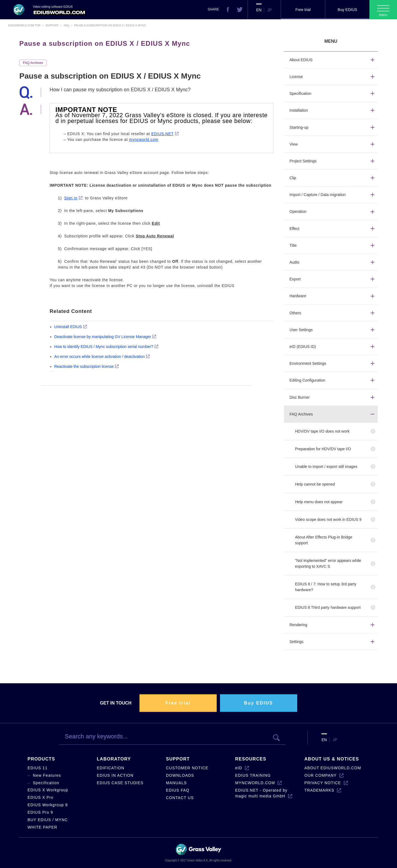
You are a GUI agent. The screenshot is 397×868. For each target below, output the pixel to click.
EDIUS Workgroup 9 (48, 805)
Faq (66, 26)
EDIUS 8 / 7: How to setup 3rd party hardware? (326, 587)
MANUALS (176, 783)
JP (270, 10)
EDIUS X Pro (41, 797)
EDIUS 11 (38, 768)
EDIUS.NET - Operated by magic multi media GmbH (261, 793)
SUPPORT (178, 759)
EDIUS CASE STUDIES (120, 783)
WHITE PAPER (42, 827)
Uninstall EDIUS (68, 327)
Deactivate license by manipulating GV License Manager (103, 337)
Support (52, 26)
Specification (46, 783)
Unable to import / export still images (326, 467)
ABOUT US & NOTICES (332, 759)
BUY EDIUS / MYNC (48, 820)
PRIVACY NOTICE (323, 783)
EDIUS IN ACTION (115, 775)
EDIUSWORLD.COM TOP (24, 26)
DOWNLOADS (180, 775)
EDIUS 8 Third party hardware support (328, 607)
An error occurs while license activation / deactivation (100, 357)
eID (239, 768)
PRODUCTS (41, 759)
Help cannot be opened (315, 484)
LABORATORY (114, 759)
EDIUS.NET (163, 134)
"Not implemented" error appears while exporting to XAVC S (328, 563)
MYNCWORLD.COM (255, 783)
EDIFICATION (111, 768)
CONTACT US (180, 798)
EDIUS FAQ (178, 790)
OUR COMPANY (320, 775)
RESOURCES (251, 759)
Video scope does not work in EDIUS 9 (328, 519)
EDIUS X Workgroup (48, 790)
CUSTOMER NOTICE (187, 768)
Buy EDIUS (348, 10)
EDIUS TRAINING (253, 775)
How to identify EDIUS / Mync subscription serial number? (104, 347)
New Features (47, 775)
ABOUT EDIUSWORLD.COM (333, 768)
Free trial (303, 10)
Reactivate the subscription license (84, 366)
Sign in (71, 198)
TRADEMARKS (319, 790)
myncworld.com (144, 140)
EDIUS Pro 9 (40, 812)
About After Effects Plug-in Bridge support (324, 540)
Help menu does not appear (319, 502)
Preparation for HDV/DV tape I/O (323, 449)
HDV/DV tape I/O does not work (322, 431)
